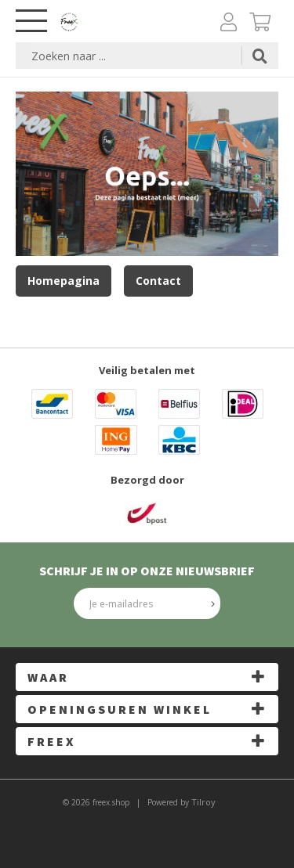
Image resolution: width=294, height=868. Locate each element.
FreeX (51, 741)
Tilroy (203, 802)
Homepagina (64, 281)
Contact (158, 281)
